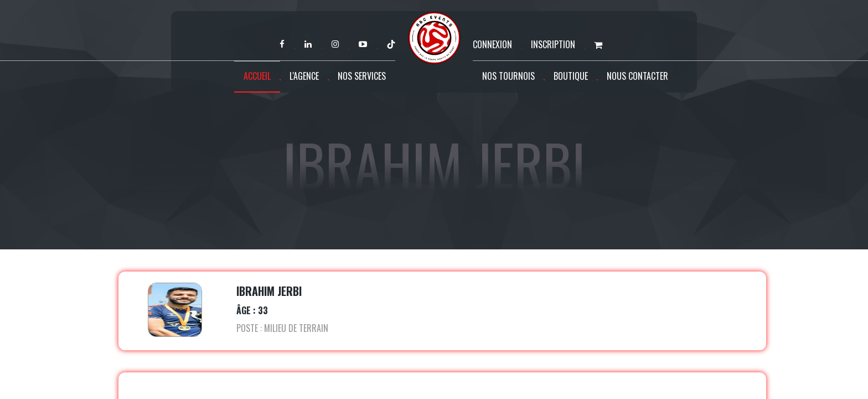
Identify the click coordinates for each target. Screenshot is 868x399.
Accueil (257, 76)
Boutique (571, 76)
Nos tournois (508, 76)
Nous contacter (637, 76)
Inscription (553, 44)
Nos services (362, 76)
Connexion (492, 44)
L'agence (304, 76)
